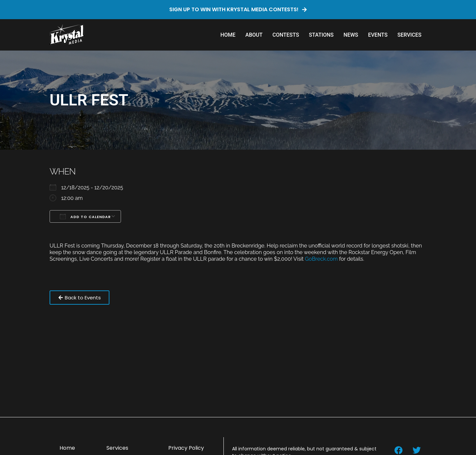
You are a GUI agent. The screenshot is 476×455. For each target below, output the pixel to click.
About (254, 35)
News (351, 35)
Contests (286, 35)
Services (409, 35)
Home (228, 35)
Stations (321, 35)
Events (378, 35)
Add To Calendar (85, 216)
